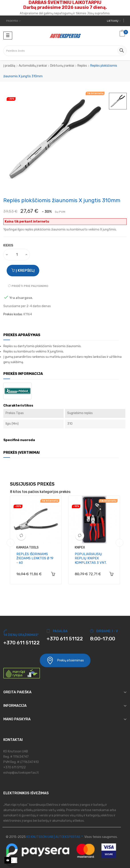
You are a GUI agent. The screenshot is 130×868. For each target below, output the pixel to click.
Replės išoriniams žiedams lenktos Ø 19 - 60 (35, 558)
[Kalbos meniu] (114, 21)
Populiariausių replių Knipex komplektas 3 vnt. (91, 558)
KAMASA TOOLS (28, 547)
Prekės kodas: (13, 314)
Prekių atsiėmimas (65, 660)
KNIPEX (80, 547)
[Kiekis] (17, 255)
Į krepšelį (23, 270)
